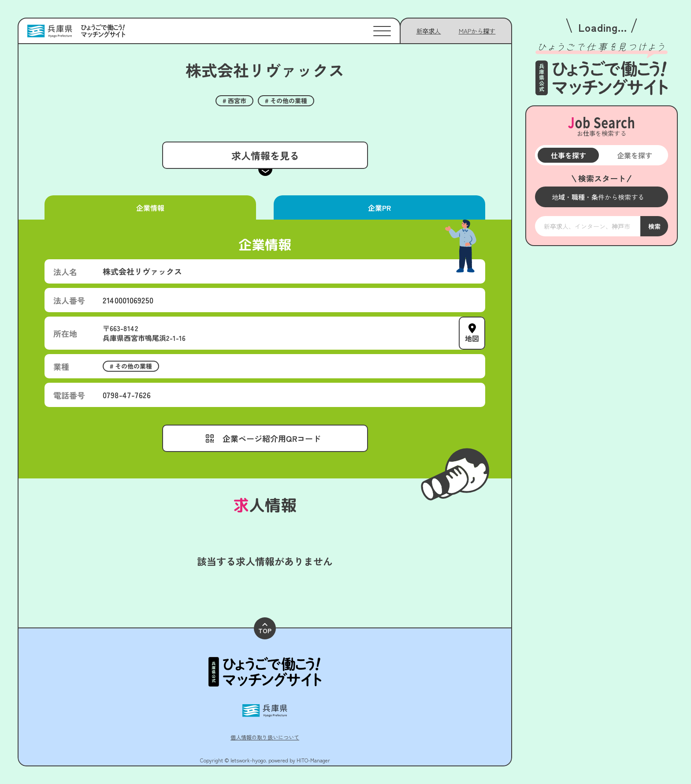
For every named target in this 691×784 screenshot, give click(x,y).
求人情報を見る (265, 155)
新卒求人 (429, 31)
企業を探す (635, 155)
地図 (472, 338)
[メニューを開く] (602, 197)
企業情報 (150, 208)
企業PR (379, 208)
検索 (654, 226)
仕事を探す (568, 155)
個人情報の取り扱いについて (265, 737)
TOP (265, 629)
